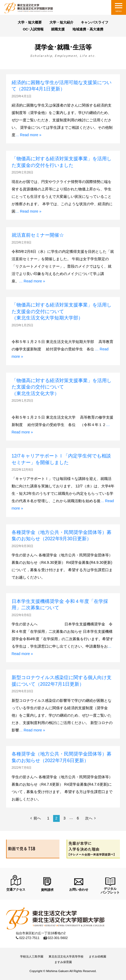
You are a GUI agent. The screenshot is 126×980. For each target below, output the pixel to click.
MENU (119, 11)
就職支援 (58, 29)
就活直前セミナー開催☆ (38, 235)
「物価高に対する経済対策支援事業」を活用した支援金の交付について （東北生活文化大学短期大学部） (62, 311)
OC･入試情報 (33, 29)
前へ (37, 818)
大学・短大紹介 (61, 22)
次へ (89, 818)
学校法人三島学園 (32, 956)
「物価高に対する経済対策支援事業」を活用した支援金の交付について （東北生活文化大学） (64, 387)
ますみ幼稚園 (97, 956)
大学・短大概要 (30, 22)
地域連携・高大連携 (88, 29)
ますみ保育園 (63, 962)
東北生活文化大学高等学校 (66, 956)
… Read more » (28, 135)
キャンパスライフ (95, 22)
